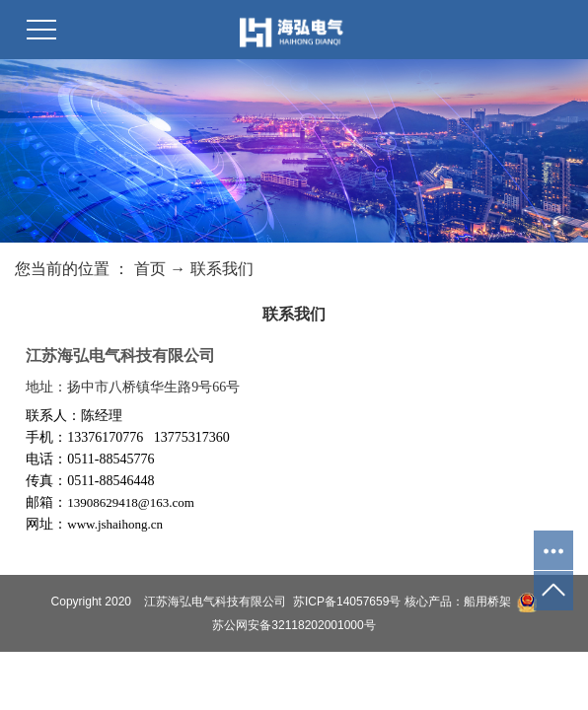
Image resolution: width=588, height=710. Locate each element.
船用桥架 (487, 602)
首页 (150, 269)
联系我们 (222, 269)
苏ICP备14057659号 (347, 602)
